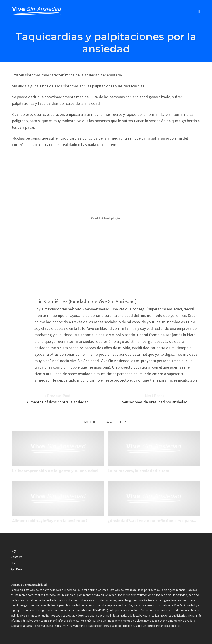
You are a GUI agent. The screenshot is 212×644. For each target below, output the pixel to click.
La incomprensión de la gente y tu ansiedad (55, 471)
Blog (14, 563)
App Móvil (17, 569)
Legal (14, 551)
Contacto (17, 557)
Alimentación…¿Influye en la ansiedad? (50, 521)
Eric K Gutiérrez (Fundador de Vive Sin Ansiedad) (86, 301)
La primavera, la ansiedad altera (139, 471)
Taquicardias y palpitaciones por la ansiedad (106, 43)
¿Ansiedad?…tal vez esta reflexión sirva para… (152, 521)
